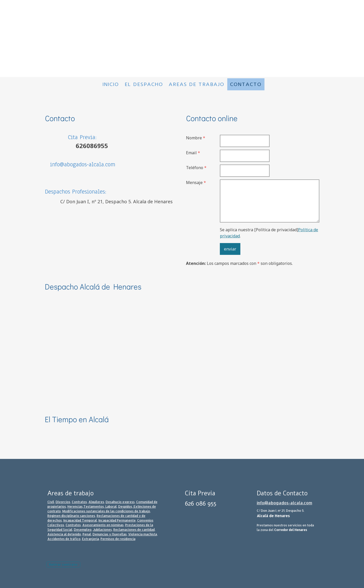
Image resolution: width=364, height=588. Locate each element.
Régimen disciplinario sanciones (71, 516)
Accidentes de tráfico (64, 539)
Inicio (111, 84)
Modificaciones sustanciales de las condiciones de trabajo (106, 511)
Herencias (75, 507)
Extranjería (91, 539)
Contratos (79, 502)
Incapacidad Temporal (80, 520)
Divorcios (63, 502)
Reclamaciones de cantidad (134, 530)
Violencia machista (143, 534)
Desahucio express (120, 502)
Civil (51, 502)
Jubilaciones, (103, 530)
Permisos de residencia (118, 539)
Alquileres (96, 502)
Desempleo (83, 530)
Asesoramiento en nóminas (103, 525)
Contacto (246, 84)
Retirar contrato (63, 564)
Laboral (111, 507)
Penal (87, 534)
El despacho (144, 84)
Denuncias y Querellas (110, 534)
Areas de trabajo (197, 84)
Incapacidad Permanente (117, 520)
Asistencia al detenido (64, 534)
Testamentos (94, 507)
